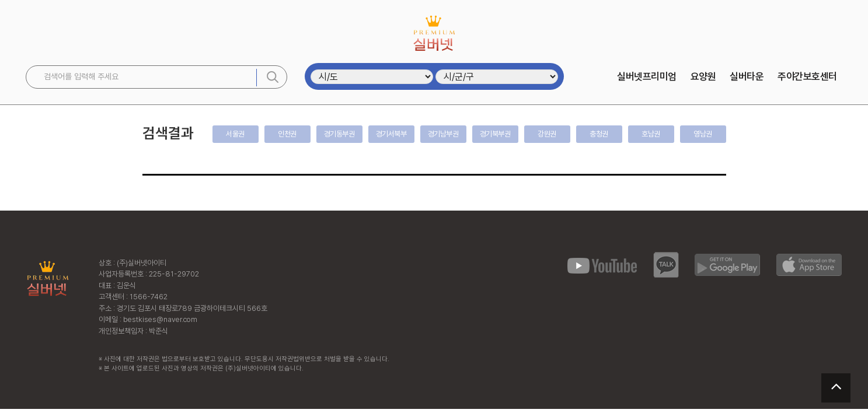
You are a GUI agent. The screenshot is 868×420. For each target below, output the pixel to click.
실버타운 (747, 76)
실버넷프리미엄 (647, 76)
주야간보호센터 (807, 76)
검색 (273, 77)
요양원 (703, 76)
